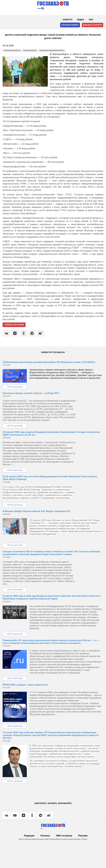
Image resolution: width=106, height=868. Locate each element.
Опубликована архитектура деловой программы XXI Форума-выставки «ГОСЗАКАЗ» (49, 362)
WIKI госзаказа (64, 836)
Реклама (83, 836)
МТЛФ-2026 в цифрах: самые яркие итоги (25, 685)
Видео (81, 20)
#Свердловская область (12, 50)
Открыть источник (14, 325)
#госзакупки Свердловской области (52, 50)
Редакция (29, 836)
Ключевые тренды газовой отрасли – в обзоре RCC (31, 393)
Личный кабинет (70, 25)
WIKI (91, 20)
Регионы (45, 836)
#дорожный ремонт (30, 50)
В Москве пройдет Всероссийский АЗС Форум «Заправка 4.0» (36, 511)
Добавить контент (93, 25)
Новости (67, 20)
